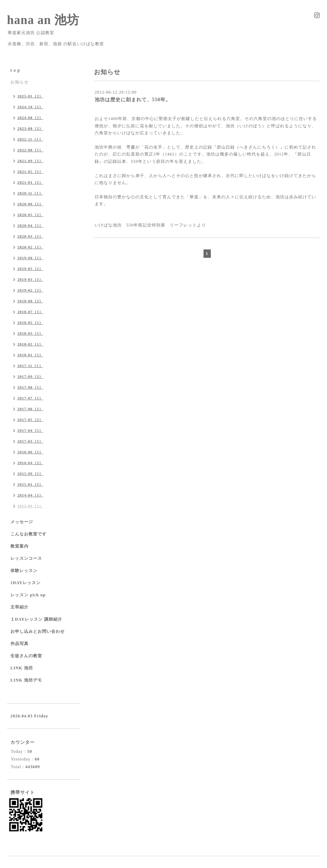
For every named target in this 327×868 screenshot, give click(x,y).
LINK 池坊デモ (26, 680)
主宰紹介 (19, 607)
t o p (15, 70)
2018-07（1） (30, 312)
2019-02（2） (30, 290)
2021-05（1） (30, 172)
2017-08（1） (30, 387)
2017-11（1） (30, 366)
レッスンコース (26, 558)
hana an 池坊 (43, 20)
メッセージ (22, 522)
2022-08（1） (30, 150)
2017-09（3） (30, 376)
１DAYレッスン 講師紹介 (36, 619)
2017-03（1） (30, 441)
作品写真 (19, 644)
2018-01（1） (30, 355)
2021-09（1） (30, 161)
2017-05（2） (30, 420)
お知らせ (19, 82)
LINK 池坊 (22, 668)
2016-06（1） (30, 452)
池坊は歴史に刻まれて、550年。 (133, 100)
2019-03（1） (30, 279)
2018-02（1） (30, 344)
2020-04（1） (30, 225)
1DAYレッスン (26, 583)
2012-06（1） (30, 506)
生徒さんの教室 (26, 656)
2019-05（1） (30, 269)
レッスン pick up (28, 595)
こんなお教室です (29, 534)
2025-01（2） (30, 96)
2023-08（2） (30, 128)
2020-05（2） (30, 215)
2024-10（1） (30, 107)
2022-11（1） (30, 139)
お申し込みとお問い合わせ (38, 631)
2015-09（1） (30, 473)
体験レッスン (24, 571)
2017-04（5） (30, 430)
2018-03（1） (30, 333)
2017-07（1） (30, 398)
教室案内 (19, 546)
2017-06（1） (30, 409)
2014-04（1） (30, 495)
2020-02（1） (30, 247)
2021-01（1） (30, 182)
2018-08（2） (30, 301)
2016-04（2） (30, 463)
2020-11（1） (30, 193)
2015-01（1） (30, 484)
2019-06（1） (30, 258)
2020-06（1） (30, 204)
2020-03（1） (30, 236)
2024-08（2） (30, 118)
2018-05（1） (30, 322)
